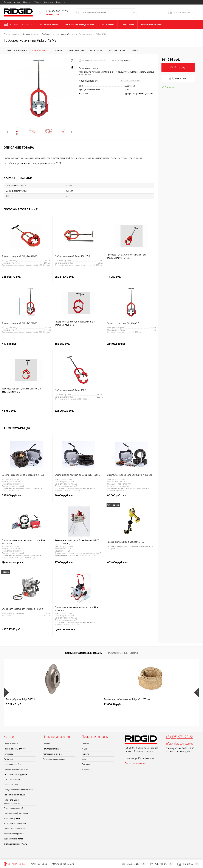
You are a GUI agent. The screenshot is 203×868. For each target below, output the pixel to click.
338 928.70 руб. (26, 279)
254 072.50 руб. (131, 346)
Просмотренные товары (122, 653)
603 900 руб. (131, 565)
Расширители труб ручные (15, 775)
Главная (7, 2)
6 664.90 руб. (112, 705)
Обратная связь (15, 864)
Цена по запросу (26, 565)
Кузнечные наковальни (14, 829)
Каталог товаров (19, 25)
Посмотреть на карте (135, 764)
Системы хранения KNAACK (16, 844)
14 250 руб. (131, 279)
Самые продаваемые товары (84, 653)
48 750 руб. (26, 413)
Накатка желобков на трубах (16, 770)
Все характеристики (130, 81)
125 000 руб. (26, 498)
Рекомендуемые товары (54, 760)
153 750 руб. (79, 346)
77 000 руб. (79, 565)
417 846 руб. (26, 346)
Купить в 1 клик (178, 78)
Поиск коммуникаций (13, 809)
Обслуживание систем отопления (19, 790)
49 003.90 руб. (164, 705)
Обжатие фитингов (12, 780)
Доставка (48, 2)
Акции (17, 2)
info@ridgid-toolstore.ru (180, 744)
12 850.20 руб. (63, 705)
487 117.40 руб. (26, 632)
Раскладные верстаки (14, 834)
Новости (27, 2)
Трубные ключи (49, 25)
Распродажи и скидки (52, 755)
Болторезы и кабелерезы (15, 824)
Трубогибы (128, 25)
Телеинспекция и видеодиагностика (12, 802)
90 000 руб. (79, 498)
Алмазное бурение (12, 819)
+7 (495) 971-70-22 (179, 737)
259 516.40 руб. (79, 279)
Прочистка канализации (14, 795)
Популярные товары (52, 749)
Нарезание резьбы (152, 25)
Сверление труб (11, 785)
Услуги (37, 2)
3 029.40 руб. (14, 705)
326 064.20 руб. (79, 413)
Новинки (47, 744)
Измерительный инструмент (16, 814)
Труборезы (108, 25)
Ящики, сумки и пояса (13, 839)
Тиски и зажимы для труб (80, 25)
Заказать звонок (53, 14)
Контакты (61, 2)
